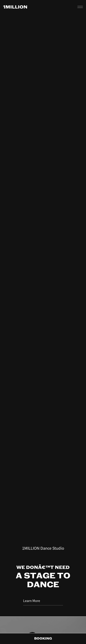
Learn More (43, 566)
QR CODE (71, 7)
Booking (43, 639)
